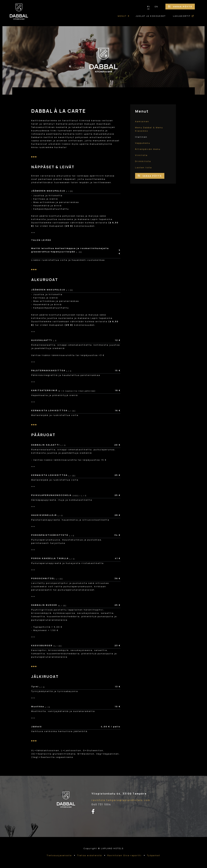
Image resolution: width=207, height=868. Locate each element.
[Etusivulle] (19, 13)
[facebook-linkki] (95, 812)
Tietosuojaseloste (59, 855)
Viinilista (141, 155)
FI (149, 7)
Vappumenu (143, 143)
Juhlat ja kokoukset (151, 16)
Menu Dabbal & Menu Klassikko (149, 129)
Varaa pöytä (180, 7)
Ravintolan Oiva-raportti (124, 855)
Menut (122, 16)
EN (156, 7)
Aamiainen (142, 121)
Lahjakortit (182, 16)
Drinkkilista (143, 161)
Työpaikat (154, 855)
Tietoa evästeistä (90, 855)
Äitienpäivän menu (148, 149)
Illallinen (141, 137)
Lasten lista (143, 167)
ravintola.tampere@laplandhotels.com (121, 800)
